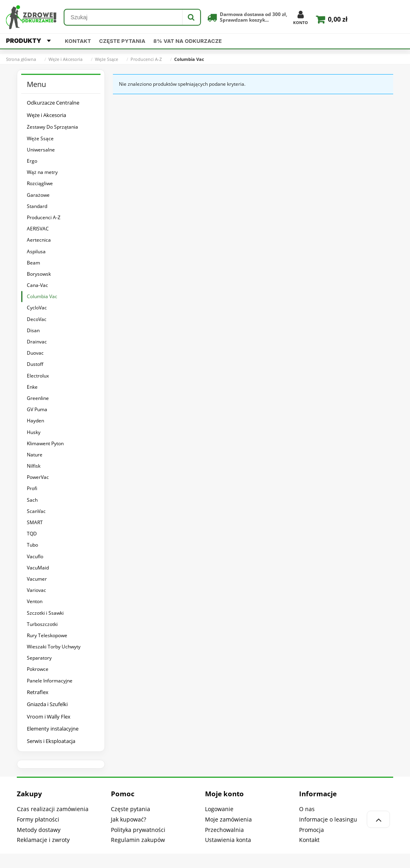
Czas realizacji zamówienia (53, 809)
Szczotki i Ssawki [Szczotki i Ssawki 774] (45, 613)
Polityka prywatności (138, 830)
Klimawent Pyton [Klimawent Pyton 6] (45, 443)
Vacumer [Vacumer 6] (37, 579)
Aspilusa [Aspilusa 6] (36, 251)
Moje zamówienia (228, 819)
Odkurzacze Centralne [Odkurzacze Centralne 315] (53, 103)
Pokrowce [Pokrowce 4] (38, 669)
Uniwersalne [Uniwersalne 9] (41, 150)
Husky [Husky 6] (34, 432)
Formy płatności (38, 819)
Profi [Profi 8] (32, 488)
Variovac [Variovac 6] (36, 590)
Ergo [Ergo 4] (32, 161)
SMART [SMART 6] (35, 522)
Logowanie (219, 809)
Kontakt (78, 41)
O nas (307, 809)
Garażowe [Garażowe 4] (38, 195)
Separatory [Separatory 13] (39, 658)
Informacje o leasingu (328, 819)
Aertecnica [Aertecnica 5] (39, 240)
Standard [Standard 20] (37, 206)
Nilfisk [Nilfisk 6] (34, 466)
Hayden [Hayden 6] (35, 421)
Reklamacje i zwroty (43, 840)
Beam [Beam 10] (33, 263)
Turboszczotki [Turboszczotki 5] (42, 624)
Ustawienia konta (228, 840)
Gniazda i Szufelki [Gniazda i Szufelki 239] (47, 704)
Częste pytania (123, 41)
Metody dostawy (39, 830)
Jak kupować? (129, 819)
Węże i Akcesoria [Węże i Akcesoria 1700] (46, 115)
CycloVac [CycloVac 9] (37, 308)
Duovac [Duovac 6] (35, 353)
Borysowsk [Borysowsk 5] (39, 274)
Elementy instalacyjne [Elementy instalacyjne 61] (53, 729)
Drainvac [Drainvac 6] (37, 342)
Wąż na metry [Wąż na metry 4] (42, 172)
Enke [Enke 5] (32, 387)
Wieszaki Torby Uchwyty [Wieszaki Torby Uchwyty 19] (54, 647)
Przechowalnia (224, 830)
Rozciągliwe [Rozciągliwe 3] (40, 183)
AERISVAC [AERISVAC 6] (38, 229)
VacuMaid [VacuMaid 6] (38, 568)
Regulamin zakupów (138, 840)
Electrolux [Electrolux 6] (38, 376)
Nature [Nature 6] (35, 455)
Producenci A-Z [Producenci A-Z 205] (44, 217)
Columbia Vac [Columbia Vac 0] (42, 296)
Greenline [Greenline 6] (38, 398)
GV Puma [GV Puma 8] (37, 409)
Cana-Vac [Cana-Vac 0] (37, 285)
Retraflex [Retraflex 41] (38, 692)
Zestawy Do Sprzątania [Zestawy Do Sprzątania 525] (52, 127)
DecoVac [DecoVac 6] (37, 319)
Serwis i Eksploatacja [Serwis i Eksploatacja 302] (51, 741)
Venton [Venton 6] (35, 601)
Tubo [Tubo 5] (32, 545)
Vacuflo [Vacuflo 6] (35, 556)
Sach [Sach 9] (32, 500)
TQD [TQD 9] (32, 534)
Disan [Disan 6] (33, 330)
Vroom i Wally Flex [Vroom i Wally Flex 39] (49, 717)
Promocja (312, 830)
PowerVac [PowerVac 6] (38, 477)
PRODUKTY (28, 41)
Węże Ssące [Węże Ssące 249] (40, 138)
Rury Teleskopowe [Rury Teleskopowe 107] (47, 635)
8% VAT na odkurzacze (188, 41)
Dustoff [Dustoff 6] (35, 364)
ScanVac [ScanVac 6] (36, 511)
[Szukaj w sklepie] (123, 17)
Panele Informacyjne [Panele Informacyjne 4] (50, 681)
